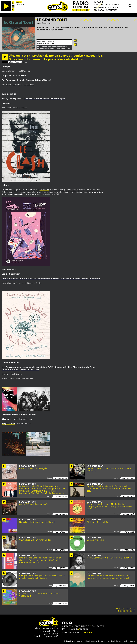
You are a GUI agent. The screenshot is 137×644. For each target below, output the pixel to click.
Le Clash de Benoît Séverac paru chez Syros (45, 99)
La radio (99, 2)
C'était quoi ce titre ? (76, 626)
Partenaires (70, 629)
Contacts (98, 626)
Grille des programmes (107, 5)
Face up (20, 5)
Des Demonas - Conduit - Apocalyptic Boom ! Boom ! (26, 80)
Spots (84, 629)
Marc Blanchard (91, 641)
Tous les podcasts (125, 609)
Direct (19, 2)
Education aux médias (106, 10)
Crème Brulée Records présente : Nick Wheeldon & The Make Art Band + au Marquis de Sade (51, 279)
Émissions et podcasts (106, 8)
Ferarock (87, 632)
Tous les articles (126, 611)
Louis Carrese (116, 641)
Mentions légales (129, 641)
